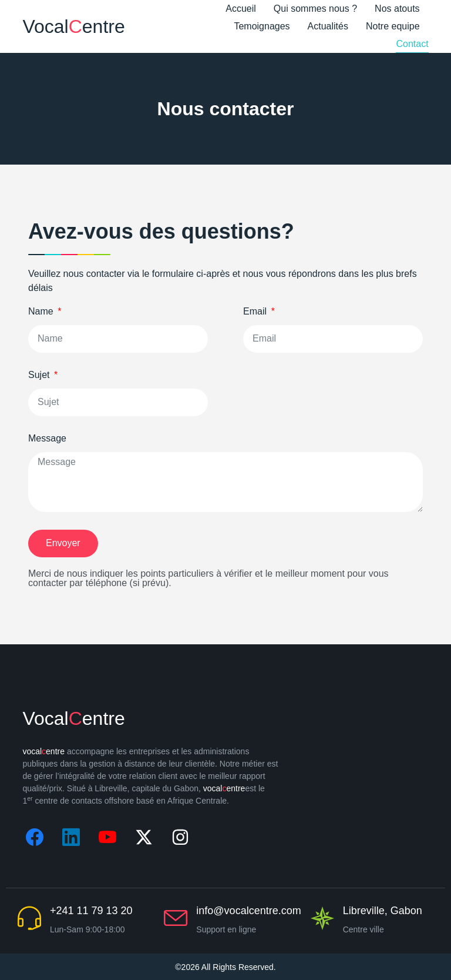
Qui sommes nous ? (315, 9)
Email (256, 312)
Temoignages (262, 26)
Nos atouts (397, 9)
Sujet (40, 375)
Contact (412, 44)
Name (42, 312)
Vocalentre (73, 26)
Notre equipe (393, 26)
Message (47, 439)
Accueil (241, 9)
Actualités (328, 26)
